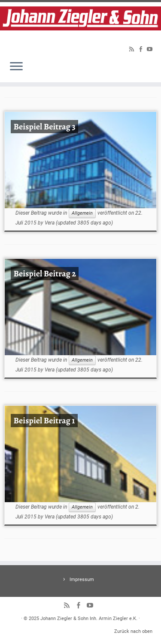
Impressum (82, 580)
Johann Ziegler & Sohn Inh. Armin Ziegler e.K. (89, 619)
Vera (50, 223)
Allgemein (82, 213)
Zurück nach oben (133, 631)
